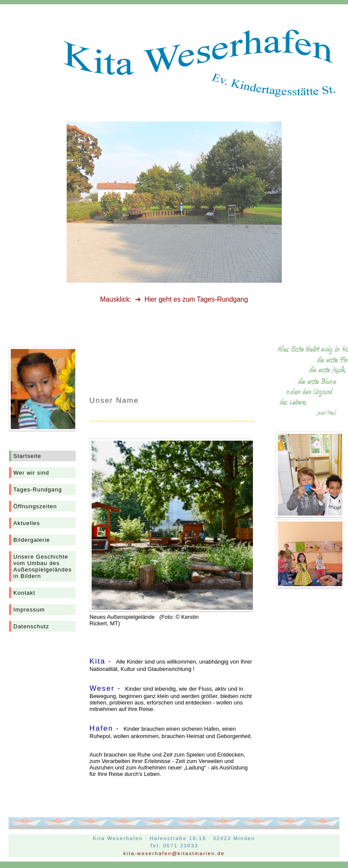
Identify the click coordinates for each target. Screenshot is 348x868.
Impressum (29, 610)
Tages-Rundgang (38, 490)
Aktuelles (27, 523)
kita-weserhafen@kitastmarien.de (174, 853)
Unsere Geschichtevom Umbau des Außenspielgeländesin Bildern (43, 566)
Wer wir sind (31, 473)
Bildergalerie (32, 540)
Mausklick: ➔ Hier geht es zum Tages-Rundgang (174, 299)
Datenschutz (31, 626)
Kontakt (24, 593)
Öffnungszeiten (35, 506)
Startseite (27, 456)
